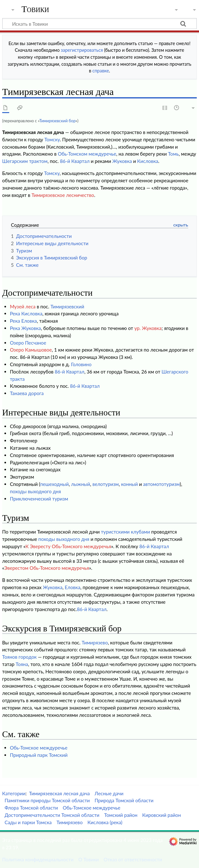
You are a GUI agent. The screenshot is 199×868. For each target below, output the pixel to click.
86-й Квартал (75, 161)
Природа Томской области (124, 800)
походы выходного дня (35, 491)
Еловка (72, 587)
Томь (173, 154)
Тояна (22, 664)
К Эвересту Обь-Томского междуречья (68, 546)
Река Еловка (23, 321)
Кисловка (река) (105, 822)
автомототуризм (162, 484)
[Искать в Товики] (99, 24)
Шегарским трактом (25, 161)
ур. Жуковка (148, 328)
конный (129, 484)
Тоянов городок (19, 657)
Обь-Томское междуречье (39, 748)
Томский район (121, 815)
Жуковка (122, 161)
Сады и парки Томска (28, 822)
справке (101, 71)
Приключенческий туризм (39, 499)
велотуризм (106, 484)
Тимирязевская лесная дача (60, 793)
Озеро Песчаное (28, 343)
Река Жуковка (25, 328)
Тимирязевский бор (57, 121)
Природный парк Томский (39, 755)
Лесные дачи (109, 793)
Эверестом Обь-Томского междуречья (47, 568)
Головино (81, 364)
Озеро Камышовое (31, 350)
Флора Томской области (31, 808)
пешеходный (55, 484)
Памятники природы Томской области (47, 800)
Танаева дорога (27, 393)
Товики (35, 9)
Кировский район (162, 815)
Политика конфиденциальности (38, 859)
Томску (52, 139)
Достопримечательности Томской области (52, 815)
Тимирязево (95, 643)
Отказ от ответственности (133, 859)
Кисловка (148, 161)
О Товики (89, 859)
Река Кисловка (26, 313)
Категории (14, 793)
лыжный (80, 484)
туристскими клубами (125, 532)
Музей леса (23, 306)
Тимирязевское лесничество (63, 195)
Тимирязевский (67, 306)
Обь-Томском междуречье (87, 154)
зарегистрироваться (82, 50)
